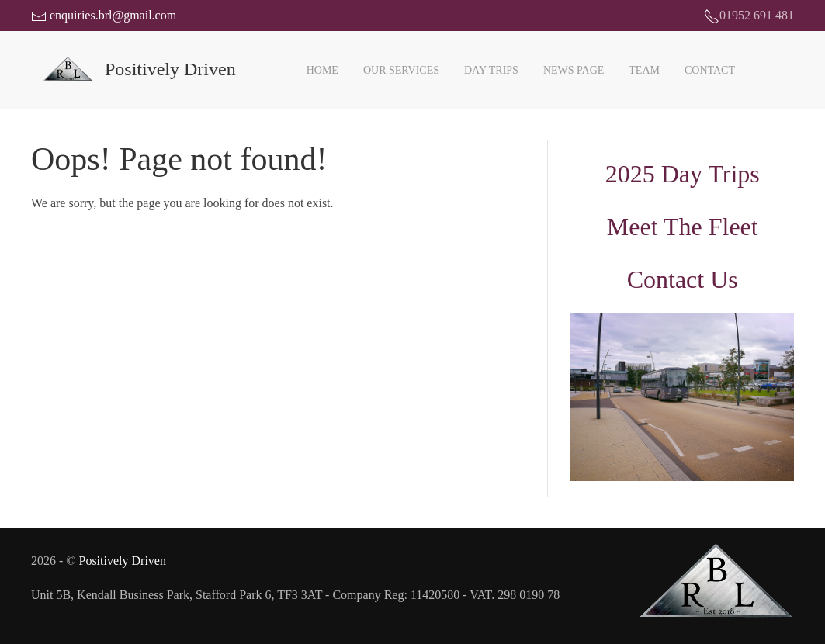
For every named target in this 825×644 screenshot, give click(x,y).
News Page (574, 70)
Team (644, 70)
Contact (710, 70)
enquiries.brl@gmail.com (104, 15)
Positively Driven (122, 561)
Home (322, 70)
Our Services (401, 70)
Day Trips (491, 70)
